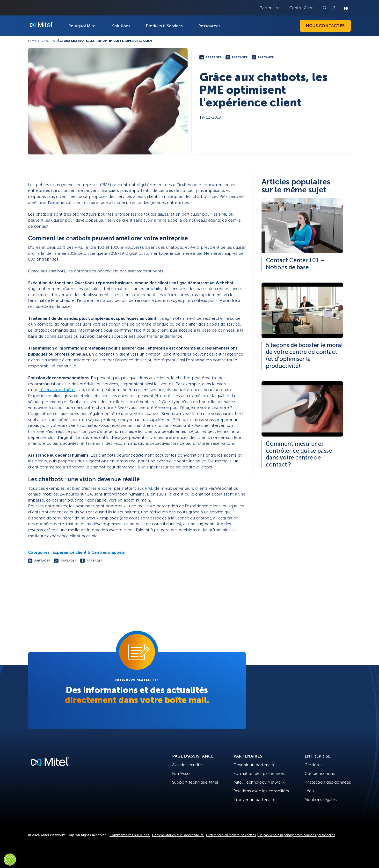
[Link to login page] (334, 8)
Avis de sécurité (187, 765)
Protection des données (328, 782)
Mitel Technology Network (259, 782)
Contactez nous (320, 773)
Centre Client (302, 8)
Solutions (121, 26)
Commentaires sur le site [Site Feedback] (130, 835)
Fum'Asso (181, 773)
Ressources (209, 26)
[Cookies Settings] (10, 860)
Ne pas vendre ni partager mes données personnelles (297, 835)
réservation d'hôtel (57, 390)
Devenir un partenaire (255, 765)
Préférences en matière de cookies (231, 835)
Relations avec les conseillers (261, 791)
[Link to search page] (325, 8)
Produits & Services (164, 26)
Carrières (313, 765)
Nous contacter (325, 26)
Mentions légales (321, 800)
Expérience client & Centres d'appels (89, 552)
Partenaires (271, 8)
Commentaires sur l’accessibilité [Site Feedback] (178, 835)
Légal (310, 791)
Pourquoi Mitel (82, 26)
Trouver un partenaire (255, 800)
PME (149, 488)
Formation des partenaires (259, 773)
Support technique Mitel (195, 782)
